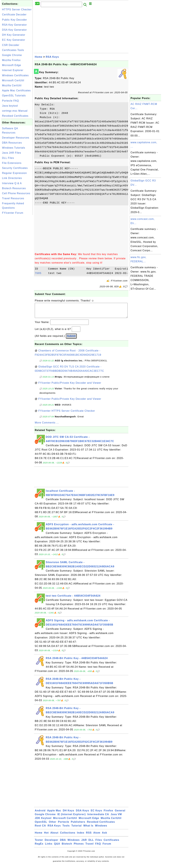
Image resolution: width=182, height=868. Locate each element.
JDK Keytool (43, 821)
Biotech (67, 847)
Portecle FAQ (10, 101)
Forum (107, 847)
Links (49, 847)
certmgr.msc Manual (15, 111)
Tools (66, 829)
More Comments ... (47, 426)
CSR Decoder (11, 45)
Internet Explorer (13, 70)
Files (99, 843)
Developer (51, 843)
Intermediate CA (98, 817)
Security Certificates (15, 168)
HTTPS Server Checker (17, 10)
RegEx (39, 847)
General (120, 814)
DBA (63, 843)
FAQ (98, 847)
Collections (68, 836)
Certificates (111, 843)
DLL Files (8, 158)
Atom (97, 836)
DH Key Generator (14, 35)
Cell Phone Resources (16, 193)
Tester (39, 843)
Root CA (40, 829)
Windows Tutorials (14, 148)
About (54, 836)
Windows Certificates (15, 75)
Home (39, 57)
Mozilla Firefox (11, 60)
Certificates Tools (13, 50)
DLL (91, 843)
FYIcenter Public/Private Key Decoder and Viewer (70, 386)
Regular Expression (14, 173)
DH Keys (69, 814)
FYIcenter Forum (13, 213)
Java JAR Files (12, 153)
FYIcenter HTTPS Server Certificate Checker (67, 414)
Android (40, 814)
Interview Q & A (12, 183)
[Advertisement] (17, 263)
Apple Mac (54, 814)
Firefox (108, 814)
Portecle (64, 825)
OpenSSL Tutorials (14, 96)
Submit (71, 339)
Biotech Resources (14, 188)
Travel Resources (13, 198)
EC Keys (96, 814)
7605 (41, 273)
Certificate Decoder (14, 15)
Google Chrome (12, 55)
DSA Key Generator (14, 30)
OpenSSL (41, 825)
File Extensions (12, 163)
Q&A (57, 847)
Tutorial (77, 829)
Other (53, 825)
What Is (88, 829)
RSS (89, 836)
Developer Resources (16, 138)
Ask (104, 836)
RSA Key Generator (14, 25)
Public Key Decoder (15, 20)
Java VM (116, 817)
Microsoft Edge (12, 65)
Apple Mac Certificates (16, 90)
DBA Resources (12, 143)
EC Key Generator (14, 40)
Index (81, 836)
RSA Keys (52, 57)
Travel (90, 847)
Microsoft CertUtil (13, 80)
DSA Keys (83, 814)
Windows (101, 829)
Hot (46, 836)
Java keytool (10, 106)
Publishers (78, 825)
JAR (84, 843)
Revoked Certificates (15, 116)
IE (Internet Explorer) (71, 817)
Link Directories (12, 178)
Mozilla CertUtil (12, 85)
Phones (79, 847)
